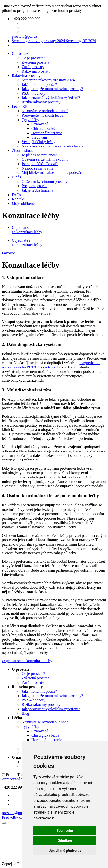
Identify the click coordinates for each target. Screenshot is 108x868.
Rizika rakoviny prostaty (41, 102)
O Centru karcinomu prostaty (45, 181)
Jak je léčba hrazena (37, 190)
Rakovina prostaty (36, 71)
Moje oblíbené (23, 203)
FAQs (16, 195)
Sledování (39, 137)
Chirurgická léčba (45, 128)
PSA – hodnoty (34, 93)
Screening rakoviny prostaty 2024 (54, 41)
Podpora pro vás (34, 186)
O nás (16, 177)
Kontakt (18, 199)
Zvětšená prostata (35, 62)
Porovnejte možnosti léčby (43, 115)
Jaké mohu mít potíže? (39, 84)
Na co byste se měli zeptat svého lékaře (53, 146)
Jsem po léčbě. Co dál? (40, 164)
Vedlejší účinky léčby (39, 142)
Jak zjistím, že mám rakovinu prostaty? (52, 89)
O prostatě (20, 54)
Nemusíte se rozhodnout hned (45, 111)
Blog (25, 713)
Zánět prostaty (33, 67)
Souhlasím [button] (65, 831)
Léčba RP (20, 106)
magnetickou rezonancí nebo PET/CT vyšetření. (51, 365)
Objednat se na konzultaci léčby (27, 230)
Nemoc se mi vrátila (37, 168)
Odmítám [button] (65, 841)
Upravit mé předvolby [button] (65, 851)
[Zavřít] (4, 823)
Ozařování (40, 124)
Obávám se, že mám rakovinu (45, 159)
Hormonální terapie (47, 133)
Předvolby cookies (17, 817)
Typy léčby (30, 120)
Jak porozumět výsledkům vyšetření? (51, 98)
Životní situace (24, 151)
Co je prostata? (33, 58)
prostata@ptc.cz (24, 36)
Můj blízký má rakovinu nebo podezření (53, 173)
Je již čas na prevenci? (39, 155)
